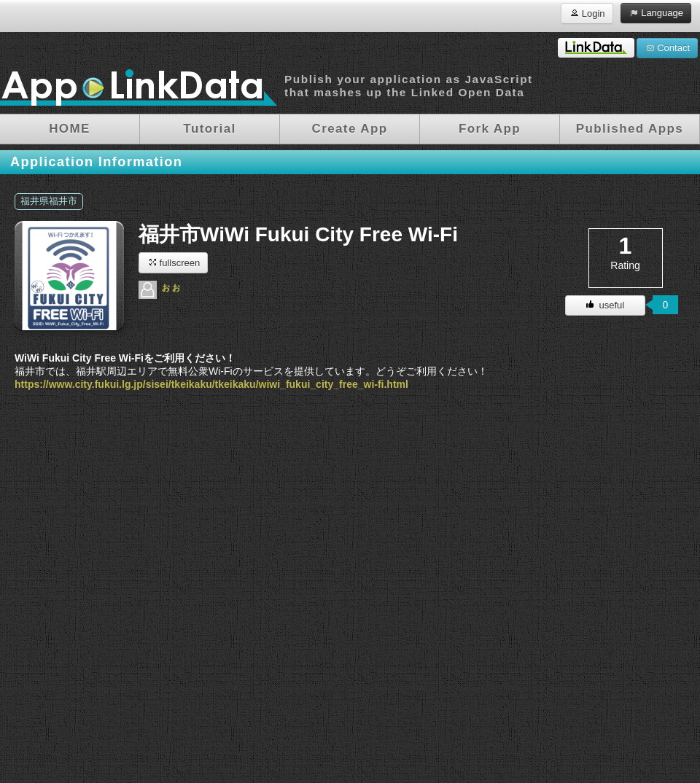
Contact (667, 47)
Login (587, 13)
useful (605, 305)
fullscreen (173, 262)
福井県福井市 (49, 201)
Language (656, 12)
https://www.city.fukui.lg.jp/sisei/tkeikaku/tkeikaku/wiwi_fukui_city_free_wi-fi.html (211, 384)
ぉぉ (171, 287)
